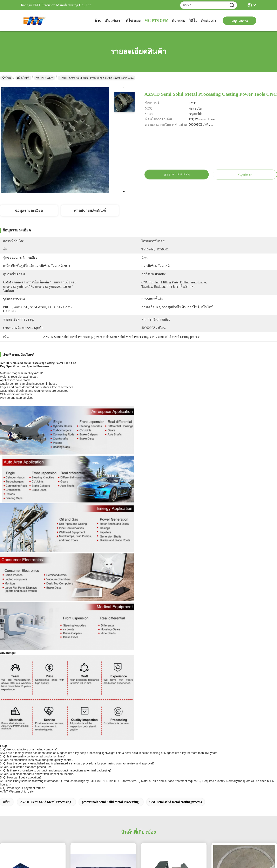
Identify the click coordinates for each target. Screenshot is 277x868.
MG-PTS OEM (157, 21)
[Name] (232, 5)
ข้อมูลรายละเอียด (29, 211)
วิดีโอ (193, 21)
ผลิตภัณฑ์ (23, 78)
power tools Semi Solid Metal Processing (110, 802)
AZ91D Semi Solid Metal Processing (46, 802)
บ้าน (98, 21)
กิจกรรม (179, 21)
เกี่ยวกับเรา (114, 21)
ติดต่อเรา (208, 21)
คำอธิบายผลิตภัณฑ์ (90, 211)
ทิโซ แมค (133, 21)
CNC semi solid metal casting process (176, 802)
